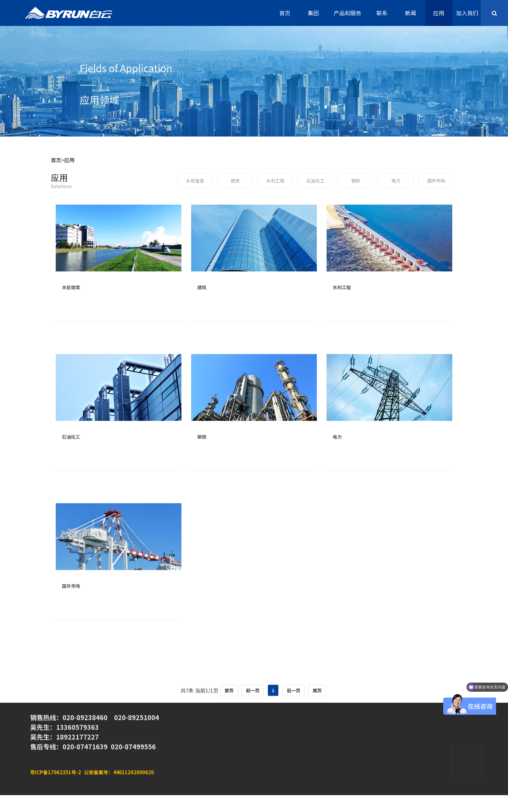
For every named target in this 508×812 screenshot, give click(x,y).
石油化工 (316, 181)
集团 (313, 13)
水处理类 (195, 181)
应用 (439, 13)
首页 (285, 13)
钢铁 (356, 181)
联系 (382, 13)
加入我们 (467, 13)
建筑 (235, 181)
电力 (396, 181)
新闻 (410, 13)
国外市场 (436, 181)
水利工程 (275, 181)
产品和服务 (347, 13)
